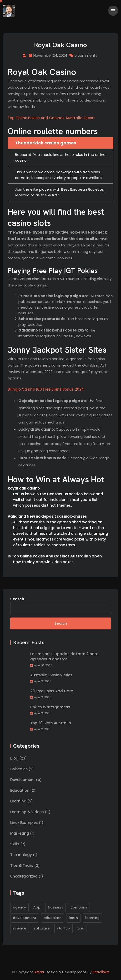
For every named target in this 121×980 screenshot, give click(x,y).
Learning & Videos (27, 812)
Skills (15, 844)
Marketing (20, 833)
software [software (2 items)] (42, 928)
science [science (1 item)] (20, 928)
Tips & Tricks (22, 865)
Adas (39, 972)
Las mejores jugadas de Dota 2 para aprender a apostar (64, 656)
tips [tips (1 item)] (81, 928)
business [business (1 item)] (55, 907)
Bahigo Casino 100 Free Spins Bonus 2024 (46, 389)
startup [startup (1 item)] (63, 928)
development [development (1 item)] (25, 918)
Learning (18, 801)
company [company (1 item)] (79, 907)
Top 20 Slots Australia (51, 723)
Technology (21, 855)
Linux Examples (24, 823)
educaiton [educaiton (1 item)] (53, 918)
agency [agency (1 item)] (19, 907)
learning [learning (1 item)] (92, 918)
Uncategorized (24, 876)
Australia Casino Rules (51, 675)
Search (17, 599)
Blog (14, 758)
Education (20, 790)
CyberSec (19, 769)
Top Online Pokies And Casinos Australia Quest (51, 118)
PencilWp (101, 972)
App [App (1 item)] (37, 907)
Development (23, 780)
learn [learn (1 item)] (73, 918)
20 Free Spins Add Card (52, 691)
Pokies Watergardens (50, 707)
